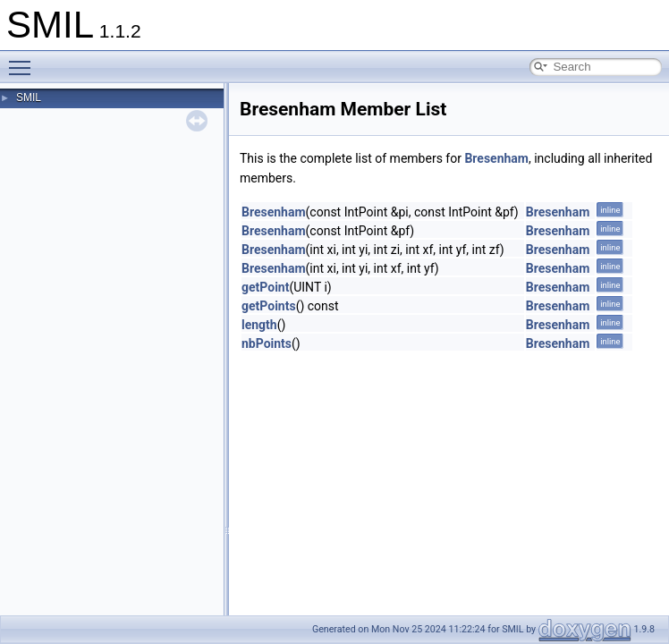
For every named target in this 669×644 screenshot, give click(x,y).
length (259, 325)
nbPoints (267, 343)
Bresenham (496, 158)
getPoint (265, 287)
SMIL (29, 97)
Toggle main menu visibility (24, 60)
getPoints (269, 306)
